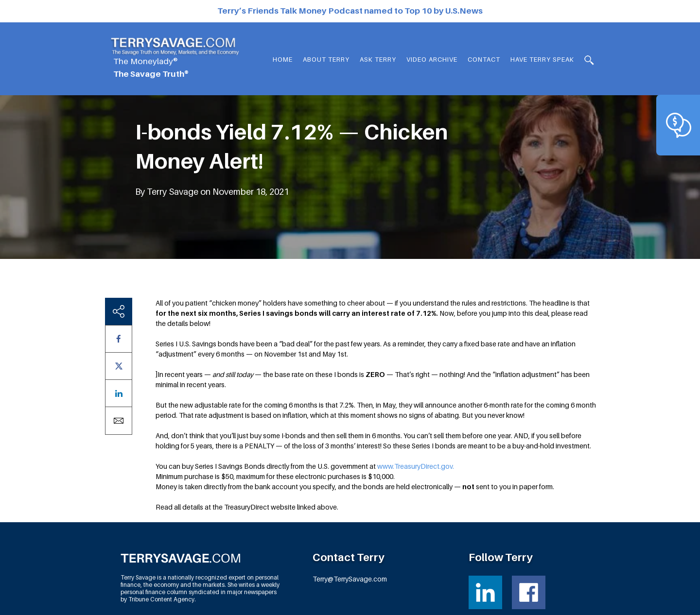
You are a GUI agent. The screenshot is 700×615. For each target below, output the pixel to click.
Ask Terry (378, 59)
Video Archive (432, 59)
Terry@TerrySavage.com (350, 579)
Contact (484, 59)
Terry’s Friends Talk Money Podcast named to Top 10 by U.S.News (350, 11)
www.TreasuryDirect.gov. (416, 466)
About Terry (326, 59)
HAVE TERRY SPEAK (542, 59)
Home (283, 59)
